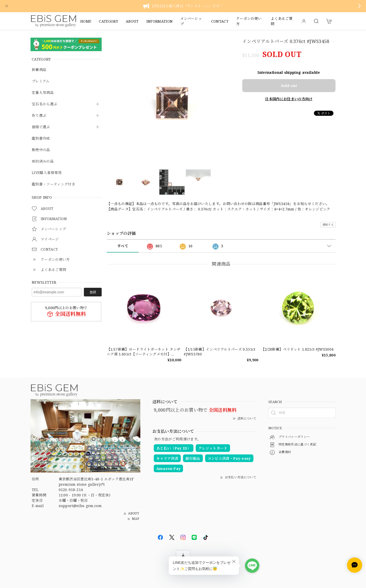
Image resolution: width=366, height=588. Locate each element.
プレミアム (41, 81)
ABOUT (132, 21)
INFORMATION (160, 21)
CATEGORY (109, 21)
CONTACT (220, 21)
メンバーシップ (191, 21)
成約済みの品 (43, 161)
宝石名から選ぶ (44, 104)
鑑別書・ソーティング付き (54, 184)
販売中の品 (41, 150)
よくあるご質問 (282, 21)
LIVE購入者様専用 (47, 173)
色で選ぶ (39, 116)
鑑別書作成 (41, 139)
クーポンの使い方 (249, 21)
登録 (93, 292)
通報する (328, 225)
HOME (86, 21)
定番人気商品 (43, 93)
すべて (123, 246)
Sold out (289, 85)
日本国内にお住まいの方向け (289, 99)
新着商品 (39, 70)
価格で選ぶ (41, 127)
